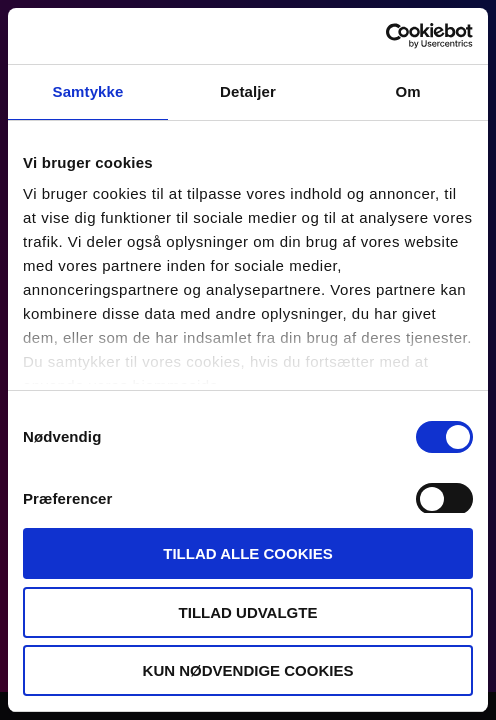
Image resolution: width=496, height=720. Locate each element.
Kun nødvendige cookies (248, 670)
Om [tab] (407, 91)
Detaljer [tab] (248, 91)
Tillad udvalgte (248, 612)
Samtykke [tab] (88, 91)
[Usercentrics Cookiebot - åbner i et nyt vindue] (385, 36)
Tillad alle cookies (247, 553)
